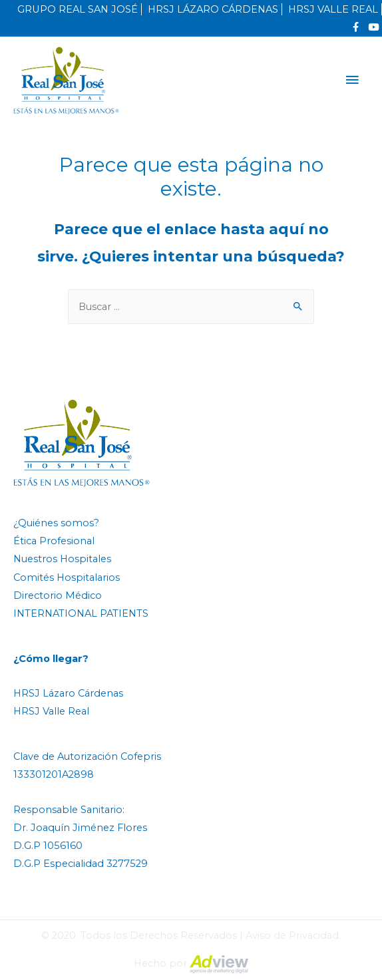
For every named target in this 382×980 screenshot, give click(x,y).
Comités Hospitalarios (67, 577)
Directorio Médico (58, 595)
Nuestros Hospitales (62, 559)
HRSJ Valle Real (51, 711)
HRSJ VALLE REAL (333, 9)
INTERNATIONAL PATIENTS (81, 613)
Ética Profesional (54, 541)
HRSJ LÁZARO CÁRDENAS (213, 9)
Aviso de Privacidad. (293, 935)
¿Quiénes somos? (56, 523)
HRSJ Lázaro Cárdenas (68, 693)
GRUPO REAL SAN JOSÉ (78, 9)
